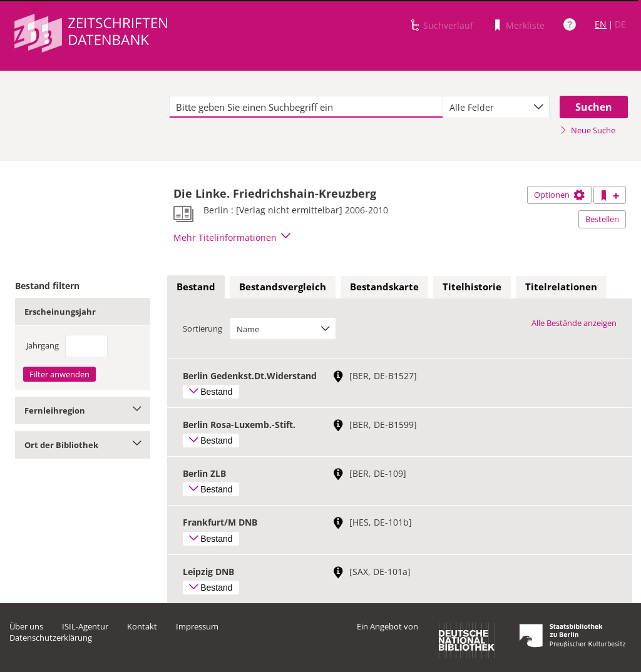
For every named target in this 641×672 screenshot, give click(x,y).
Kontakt (142, 626)
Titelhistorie (472, 287)
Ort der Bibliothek (83, 445)
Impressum (197, 626)
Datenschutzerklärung (51, 638)
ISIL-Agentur (85, 626)
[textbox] (306, 107)
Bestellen (602, 219)
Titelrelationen (561, 287)
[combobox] (496, 107)
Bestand (196, 287)
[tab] (196, 287)
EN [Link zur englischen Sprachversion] (601, 24)
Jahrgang (43, 345)
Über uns (26, 626)
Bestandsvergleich (283, 287)
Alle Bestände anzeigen (574, 323)
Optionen (559, 195)
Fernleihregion (83, 410)
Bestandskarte (384, 287)
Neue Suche (587, 130)
